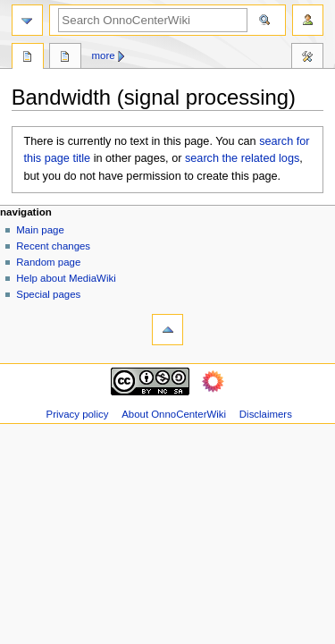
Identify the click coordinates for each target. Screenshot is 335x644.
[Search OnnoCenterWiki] (153, 20)
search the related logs (242, 158)
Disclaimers (266, 414)
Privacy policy (78, 414)
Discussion (65, 58)
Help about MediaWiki (66, 278)
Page (28, 58)
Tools (307, 58)
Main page (40, 230)
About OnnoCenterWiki (174, 414)
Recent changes (53, 246)
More (104, 55)
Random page (48, 262)
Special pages (48, 294)
